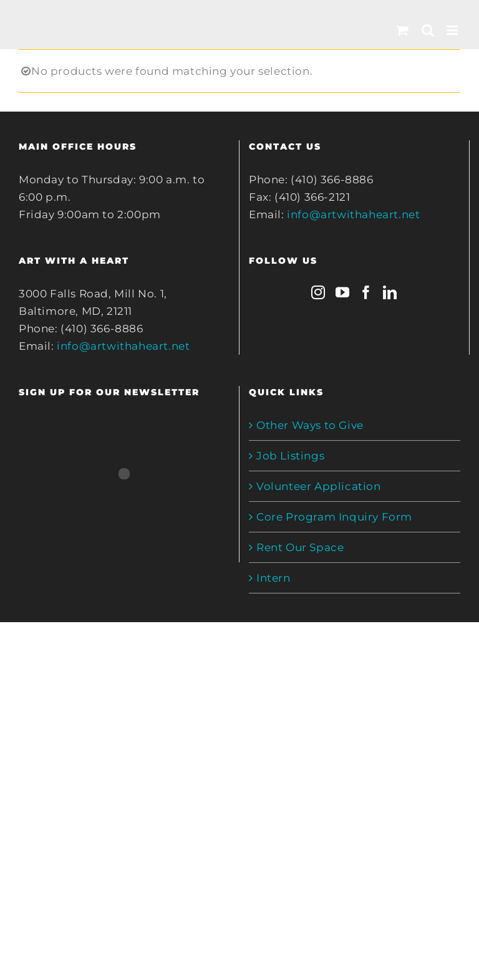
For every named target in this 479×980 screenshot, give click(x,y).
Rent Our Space (300, 547)
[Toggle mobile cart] (403, 30)
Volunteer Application (319, 486)
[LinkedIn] (390, 292)
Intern (273, 578)
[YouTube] (343, 292)
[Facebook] (366, 292)
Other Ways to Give (310, 425)
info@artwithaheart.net (123, 346)
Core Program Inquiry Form (334, 517)
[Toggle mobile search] (428, 30)
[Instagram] (318, 292)
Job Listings (290, 456)
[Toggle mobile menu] (453, 30)
